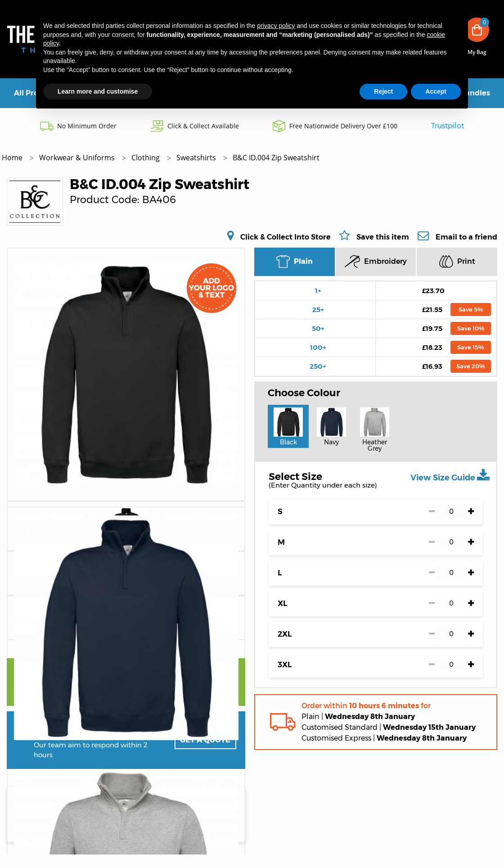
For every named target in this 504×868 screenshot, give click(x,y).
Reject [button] (383, 91)
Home (13, 158)
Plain (295, 262)
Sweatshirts (197, 158)
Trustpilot (448, 126)
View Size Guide (450, 475)
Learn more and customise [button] (98, 91)
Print (457, 261)
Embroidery (376, 262)
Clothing (146, 158)
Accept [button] (436, 91)
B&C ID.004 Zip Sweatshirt (276, 158)
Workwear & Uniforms (78, 158)
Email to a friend (466, 237)
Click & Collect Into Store (286, 237)
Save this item (383, 237)
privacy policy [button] (276, 26)
